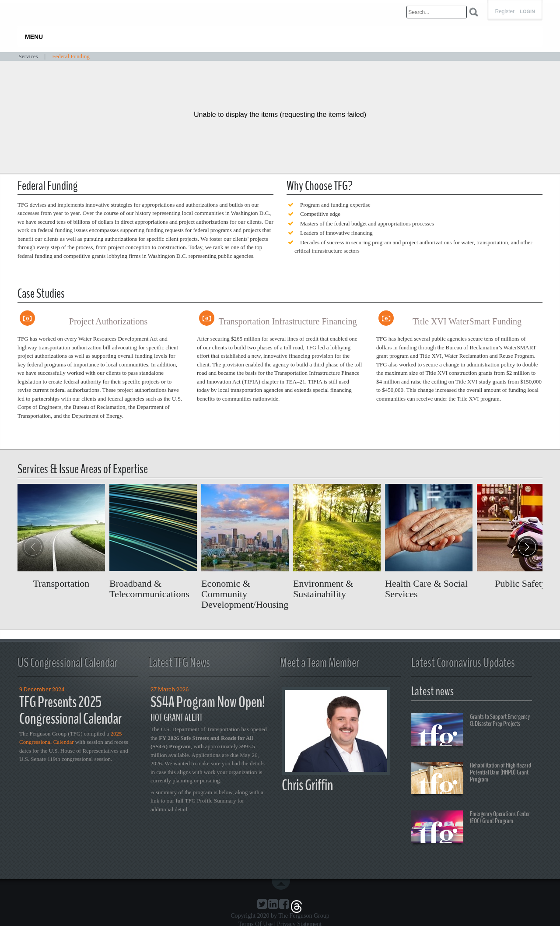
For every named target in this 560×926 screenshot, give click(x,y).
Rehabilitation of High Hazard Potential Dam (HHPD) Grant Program (471, 779)
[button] (527, 547)
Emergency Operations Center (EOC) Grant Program (471, 828)
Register (505, 11)
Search (474, 12)
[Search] (437, 12)
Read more (61, 536)
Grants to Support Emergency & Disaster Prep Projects (471, 731)
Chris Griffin (307, 785)
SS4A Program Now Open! (208, 702)
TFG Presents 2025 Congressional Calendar (70, 711)
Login (527, 12)
